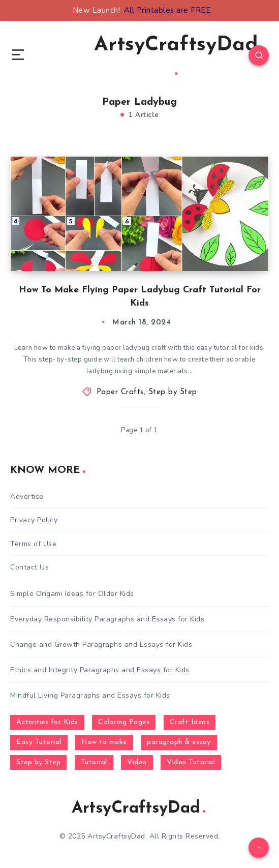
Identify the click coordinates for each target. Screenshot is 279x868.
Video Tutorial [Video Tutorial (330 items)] (191, 762)
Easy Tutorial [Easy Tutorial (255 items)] (39, 742)
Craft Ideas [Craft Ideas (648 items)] (190, 722)
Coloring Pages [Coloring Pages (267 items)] (124, 722)
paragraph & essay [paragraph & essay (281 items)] (179, 742)
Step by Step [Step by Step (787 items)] (38, 762)
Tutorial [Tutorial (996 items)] (94, 762)
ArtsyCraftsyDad (176, 55)
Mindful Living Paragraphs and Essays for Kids (90, 695)
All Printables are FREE (167, 10)
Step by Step (173, 392)
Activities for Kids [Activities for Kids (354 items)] (47, 722)
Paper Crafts (120, 392)
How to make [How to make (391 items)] (104, 742)
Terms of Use (33, 544)
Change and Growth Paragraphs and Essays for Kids (101, 645)
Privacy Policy (34, 520)
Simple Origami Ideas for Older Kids (72, 594)
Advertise (27, 497)
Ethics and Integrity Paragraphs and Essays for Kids (100, 670)
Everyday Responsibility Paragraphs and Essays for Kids (107, 619)
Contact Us (29, 567)
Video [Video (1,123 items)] (137, 762)
